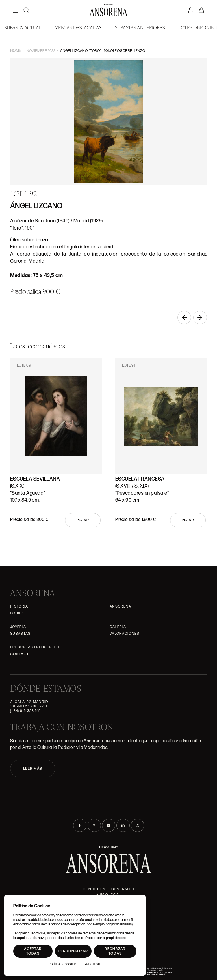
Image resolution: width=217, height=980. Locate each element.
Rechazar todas (115, 951)
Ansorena (120, 606)
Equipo (17, 613)
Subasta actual (23, 27)
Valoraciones (125, 634)
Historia (19, 606)
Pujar (83, 520)
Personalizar (73, 951)
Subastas (20, 634)
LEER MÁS (33, 769)
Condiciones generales (108, 889)
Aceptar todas (33, 951)
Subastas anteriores (140, 27)
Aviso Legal (93, 964)
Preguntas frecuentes (35, 647)
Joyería (18, 627)
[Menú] (16, 10)
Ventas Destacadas (78, 27)
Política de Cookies (62, 964)
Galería (118, 627)
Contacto (21, 654)
